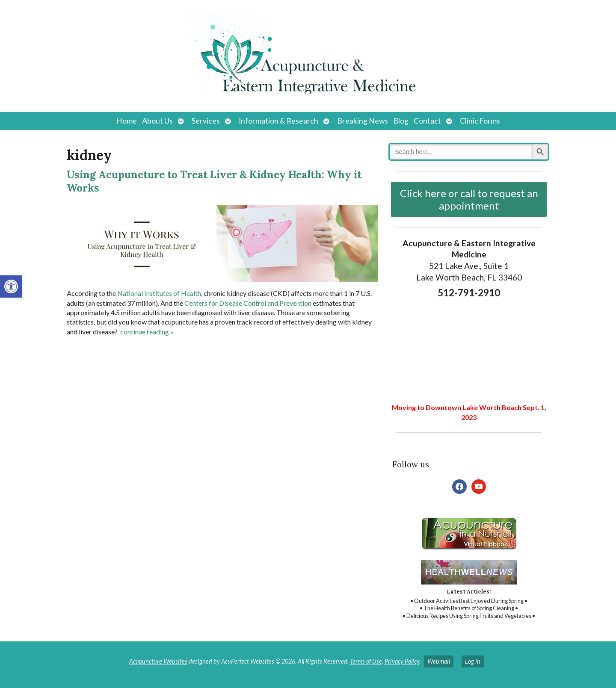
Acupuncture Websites (158, 661)
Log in (473, 661)
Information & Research (278, 121)
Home (127, 121)
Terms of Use (366, 661)
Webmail (439, 661)
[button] (11, 286)
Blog (401, 121)
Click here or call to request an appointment (469, 199)
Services (206, 121)
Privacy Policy (402, 661)
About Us (157, 121)
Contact (427, 121)
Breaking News (363, 121)
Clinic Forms (480, 121)
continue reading (147, 332)
